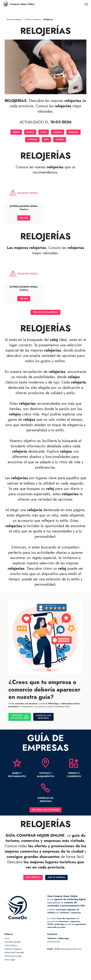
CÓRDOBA (32, 140)
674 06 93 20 (53, 945)
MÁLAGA (59, 132)
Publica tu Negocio (13, 952)
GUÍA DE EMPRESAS (57, 880)
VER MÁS (24, 219)
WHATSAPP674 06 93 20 (20, 719)
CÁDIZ (44, 132)
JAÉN (46, 140)
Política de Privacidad (14, 956)
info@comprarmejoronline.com (67, 952)
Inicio (7, 941)
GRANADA (75, 132)
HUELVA (14, 132)
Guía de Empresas (13, 945)
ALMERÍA (60, 140)
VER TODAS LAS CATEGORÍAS (45, 812)
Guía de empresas (14, 19)
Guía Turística (11, 948)
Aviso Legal (10, 963)
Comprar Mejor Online (22, 4)
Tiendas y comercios (33, 19)
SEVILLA (29, 132)
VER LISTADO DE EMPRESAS (46, 314)
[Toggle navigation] (86, 4)
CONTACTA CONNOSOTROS (45, 719)
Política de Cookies (13, 959)
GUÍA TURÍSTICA (32, 880)
